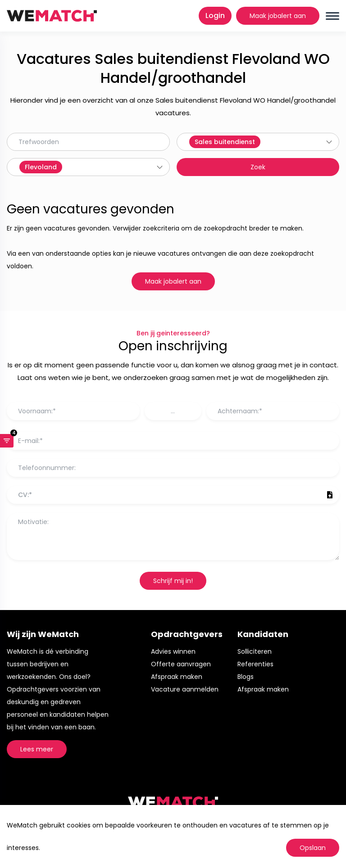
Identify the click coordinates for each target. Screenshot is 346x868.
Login (215, 16)
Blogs (246, 677)
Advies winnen (173, 651)
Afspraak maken (177, 677)
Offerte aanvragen (181, 664)
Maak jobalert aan (278, 16)
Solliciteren (255, 651)
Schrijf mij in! (173, 581)
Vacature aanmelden (185, 689)
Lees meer (37, 749)
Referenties (255, 664)
